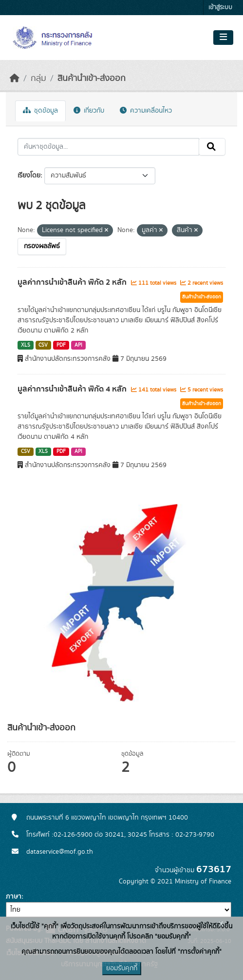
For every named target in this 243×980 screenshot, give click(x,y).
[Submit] (212, 147)
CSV (43, 345)
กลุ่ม (38, 78)
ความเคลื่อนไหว (146, 111)
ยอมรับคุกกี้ (122, 968)
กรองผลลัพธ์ (42, 246)
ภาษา (14, 897)
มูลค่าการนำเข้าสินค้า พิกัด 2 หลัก (73, 282)
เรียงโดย (29, 176)
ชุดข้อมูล (40, 111)
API (78, 345)
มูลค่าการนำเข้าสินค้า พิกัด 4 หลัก (73, 389)
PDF (61, 345)
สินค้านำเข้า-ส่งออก (92, 78)
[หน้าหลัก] (15, 78)
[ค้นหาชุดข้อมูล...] (108, 147)
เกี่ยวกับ (89, 111)
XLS (26, 345)
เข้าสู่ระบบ (220, 8)
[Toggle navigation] (223, 38)
